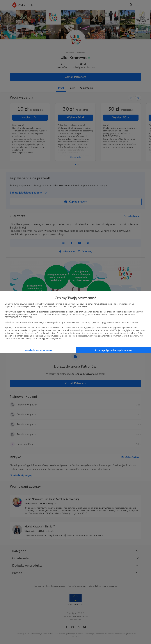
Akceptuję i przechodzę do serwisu (113, 350)
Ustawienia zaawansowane (38, 350)
